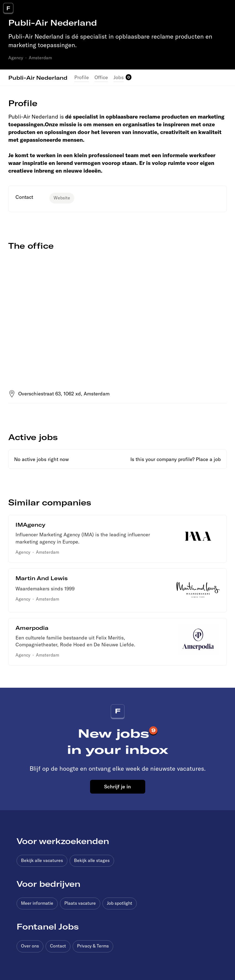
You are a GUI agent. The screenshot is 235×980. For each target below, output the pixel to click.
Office (101, 77)
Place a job (208, 459)
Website (62, 198)
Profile (82, 77)
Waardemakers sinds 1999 (45, 589)
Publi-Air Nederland (38, 77)
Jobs (119, 77)
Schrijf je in (117, 786)
